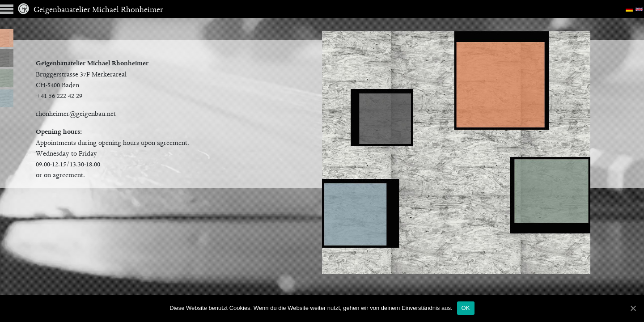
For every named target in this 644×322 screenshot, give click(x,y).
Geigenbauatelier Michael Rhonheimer (91, 10)
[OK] (633, 308)
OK (466, 308)
